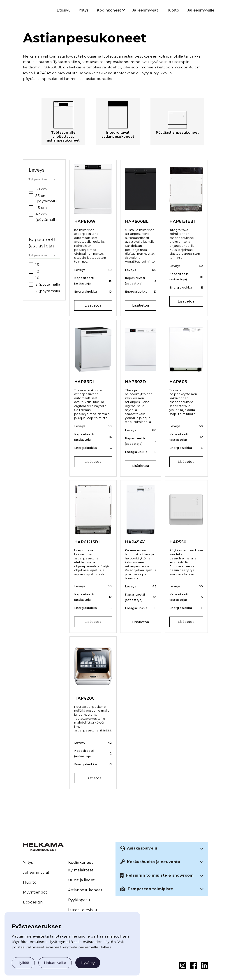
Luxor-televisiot (83, 910)
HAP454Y (43, 73)
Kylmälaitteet (81, 870)
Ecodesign (33, 902)
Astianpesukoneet (85, 890)
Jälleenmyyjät (145, 10)
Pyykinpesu (79, 900)
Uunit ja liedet (82, 880)
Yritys (84, 10)
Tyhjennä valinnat (43, 179)
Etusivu (64, 10)
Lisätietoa (93, 305)
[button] (109, 10)
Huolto (173, 10)
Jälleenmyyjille (201, 10)
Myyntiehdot (35, 892)
